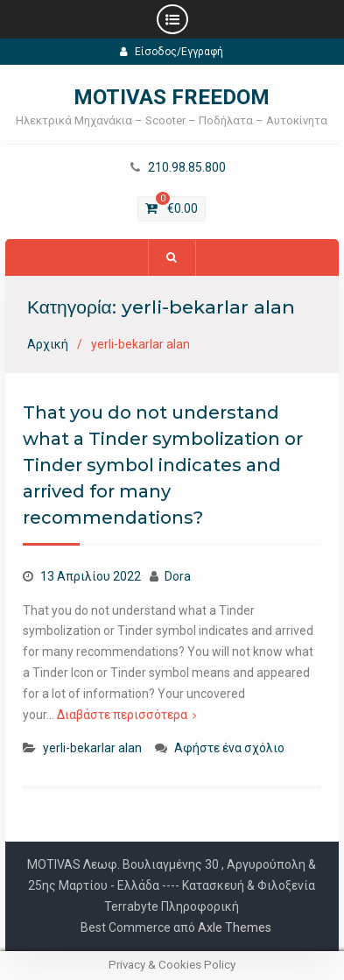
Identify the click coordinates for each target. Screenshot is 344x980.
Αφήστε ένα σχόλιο (229, 748)
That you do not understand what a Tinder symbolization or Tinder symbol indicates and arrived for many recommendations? (163, 465)
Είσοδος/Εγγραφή (172, 52)
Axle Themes (235, 927)
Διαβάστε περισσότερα (122, 715)
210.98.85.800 (187, 168)
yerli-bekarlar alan (92, 748)
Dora (178, 576)
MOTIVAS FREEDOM (172, 97)
